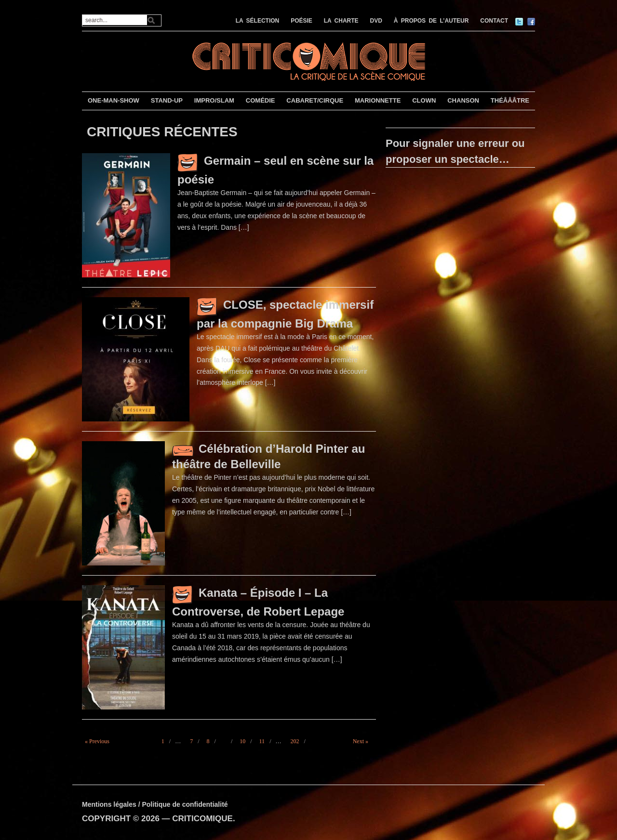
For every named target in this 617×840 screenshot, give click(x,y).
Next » (361, 741)
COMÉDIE (261, 100)
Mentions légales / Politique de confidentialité (155, 804)
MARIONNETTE (378, 100)
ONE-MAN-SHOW (114, 100)
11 (262, 741)
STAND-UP (167, 100)
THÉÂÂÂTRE (510, 100)
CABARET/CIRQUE (315, 100)
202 (295, 741)
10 (242, 741)
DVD (376, 21)
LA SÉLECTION (258, 21)
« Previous (97, 741)
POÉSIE (302, 21)
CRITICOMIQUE (202, 819)
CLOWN (424, 100)
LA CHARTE (341, 21)
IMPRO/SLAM (214, 100)
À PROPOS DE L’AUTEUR (431, 21)
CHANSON (463, 100)
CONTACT (494, 21)
